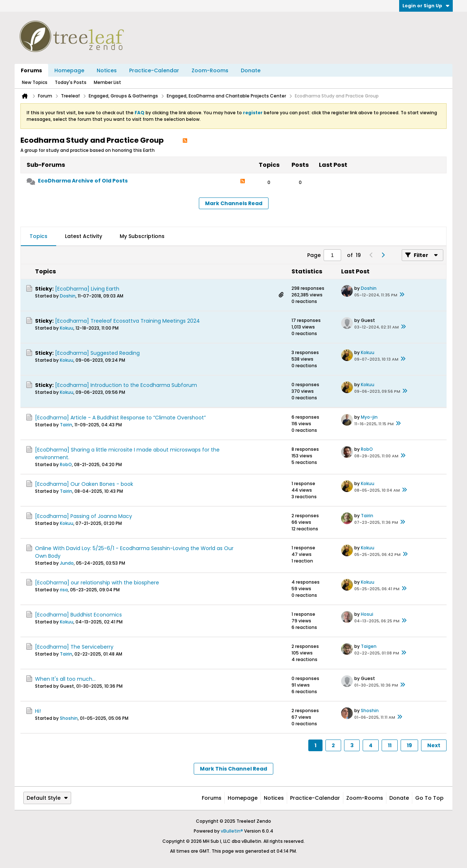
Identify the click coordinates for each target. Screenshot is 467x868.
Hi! (38, 711)
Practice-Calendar (154, 70)
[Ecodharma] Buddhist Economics (78, 615)
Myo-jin (369, 417)
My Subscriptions (142, 236)
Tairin (66, 425)
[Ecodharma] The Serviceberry (74, 647)
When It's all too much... (65, 679)
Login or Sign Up (426, 6)
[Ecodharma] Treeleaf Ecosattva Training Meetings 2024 (128, 321)
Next (434, 745)
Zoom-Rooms (210, 70)
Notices (107, 70)
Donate (251, 70)
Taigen (369, 646)
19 (409, 745)
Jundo (67, 563)
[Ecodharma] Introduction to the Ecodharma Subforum (126, 385)
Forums (31, 70)
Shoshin (69, 718)
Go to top (429, 798)
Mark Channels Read (234, 203)
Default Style (47, 798)
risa (64, 590)
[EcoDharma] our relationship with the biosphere (97, 583)
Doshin (68, 296)
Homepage (69, 70)
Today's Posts (71, 82)
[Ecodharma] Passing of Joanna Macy (84, 516)
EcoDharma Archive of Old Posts (83, 181)
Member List (107, 82)
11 (390, 745)
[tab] (38, 237)
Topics (38, 236)
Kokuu (67, 328)
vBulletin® (232, 831)
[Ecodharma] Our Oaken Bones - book (84, 484)
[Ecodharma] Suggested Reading (97, 353)
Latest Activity (84, 236)
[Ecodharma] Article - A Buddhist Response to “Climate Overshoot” (120, 418)
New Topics (35, 82)
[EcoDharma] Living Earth (87, 289)
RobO (66, 464)
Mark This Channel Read (233, 769)
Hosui (367, 614)
